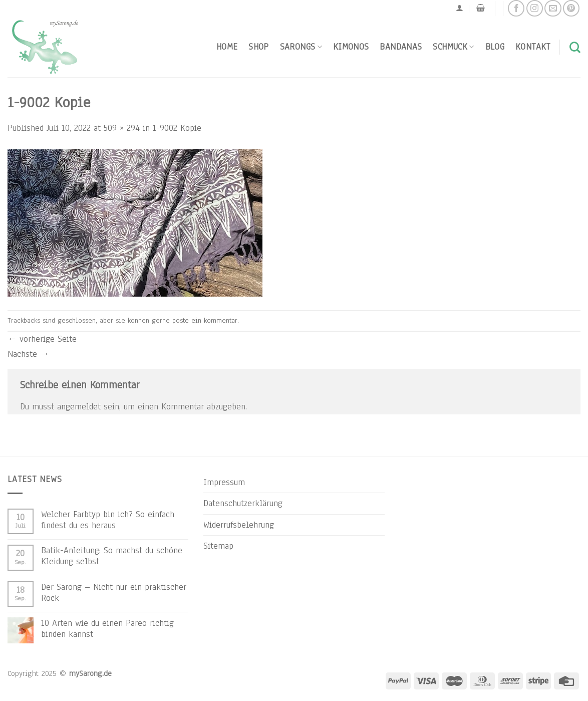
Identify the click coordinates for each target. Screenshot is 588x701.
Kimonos (351, 47)
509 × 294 (122, 128)
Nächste (28, 354)
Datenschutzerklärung (243, 503)
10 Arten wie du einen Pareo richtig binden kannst (107, 628)
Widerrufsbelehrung (239, 525)
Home (227, 47)
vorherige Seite (42, 339)
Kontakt (533, 47)
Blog (495, 47)
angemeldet (79, 406)
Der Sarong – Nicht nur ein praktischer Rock (114, 592)
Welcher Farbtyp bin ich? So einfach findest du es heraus (108, 520)
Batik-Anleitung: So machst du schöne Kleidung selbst (112, 556)
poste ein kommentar (205, 320)
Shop (258, 47)
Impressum (224, 482)
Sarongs (301, 47)
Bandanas (401, 47)
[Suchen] (575, 47)
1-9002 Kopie (177, 128)
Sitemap (218, 546)
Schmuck (453, 47)
